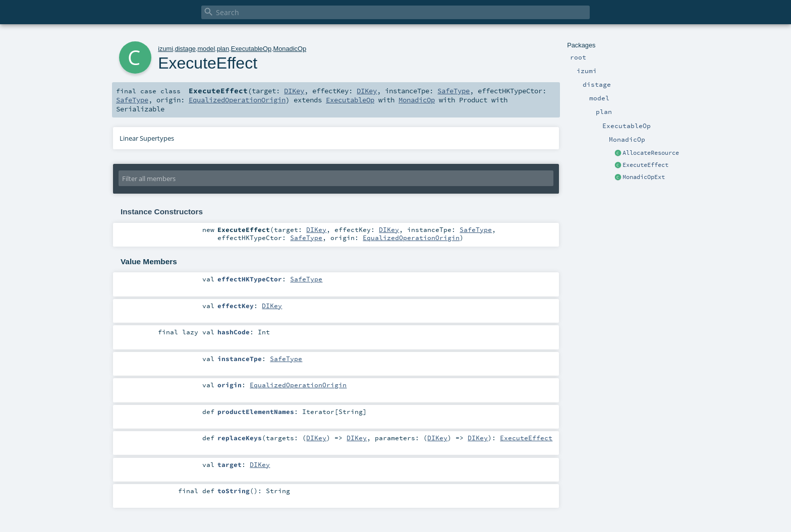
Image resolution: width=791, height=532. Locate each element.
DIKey (294, 91)
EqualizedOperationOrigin (237, 100)
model (206, 49)
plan (223, 49)
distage (185, 49)
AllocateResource (651, 153)
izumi (165, 49)
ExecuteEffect (645, 165)
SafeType (454, 91)
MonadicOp (290, 49)
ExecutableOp (251, 49)
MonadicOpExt (644, 177)
